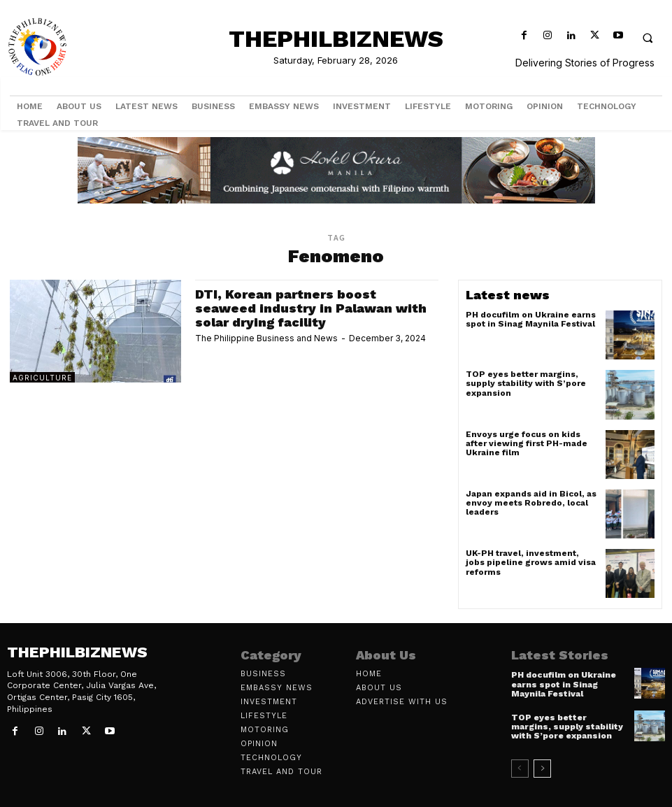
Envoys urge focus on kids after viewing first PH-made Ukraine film (527, 443)
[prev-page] (520, 769)
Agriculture (42, 378)
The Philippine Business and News (266, 338)
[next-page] (542, 769)
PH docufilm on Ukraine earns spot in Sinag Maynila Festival (531, 319)
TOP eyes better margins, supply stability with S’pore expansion (526, 383)
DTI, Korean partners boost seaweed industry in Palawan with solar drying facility (311, 308)
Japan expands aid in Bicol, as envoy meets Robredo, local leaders (531, 503)
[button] (648, 38)
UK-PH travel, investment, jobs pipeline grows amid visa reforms (531, 562)
